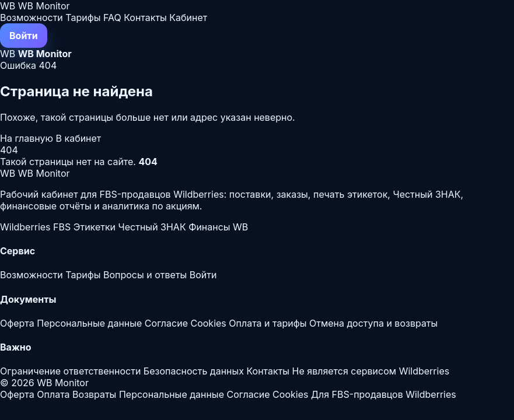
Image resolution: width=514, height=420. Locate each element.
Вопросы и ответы (145, 275)
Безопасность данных (194, 371)
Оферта (17, 323)
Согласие (166, 323)
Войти (24, 36)
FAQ (112, 17)
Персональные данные (89, 323)
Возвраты (94, 394)
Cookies (208, 323)
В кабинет (79, 138)
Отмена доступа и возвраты (373, 323)
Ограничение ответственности (70, 371)
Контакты (145, 17)
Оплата (53, 394)
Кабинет (188, 17)
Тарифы (83, 17)
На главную (28, 138)
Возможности (32, 17)
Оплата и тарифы (268, 323)
